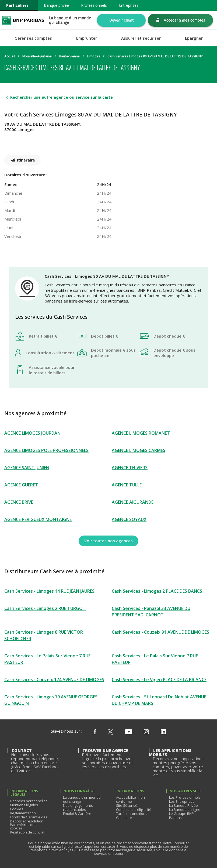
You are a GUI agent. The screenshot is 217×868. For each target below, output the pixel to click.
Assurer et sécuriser (141, 38)
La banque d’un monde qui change (82, 799)
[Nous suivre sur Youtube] (129, 732)
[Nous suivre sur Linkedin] (163, 732)
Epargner (194, 38)
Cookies (17, 809)
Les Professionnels (185, 797)
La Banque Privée (183, 805)
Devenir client (121, 20)
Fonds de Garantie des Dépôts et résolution (29, 819)
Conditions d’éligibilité (134, 809)
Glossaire (124, 818)
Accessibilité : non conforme (130, 799)
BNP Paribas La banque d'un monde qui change (23, 20)
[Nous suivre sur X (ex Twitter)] (110, 732)
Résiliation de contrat (27, 832)
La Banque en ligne (185, 809)
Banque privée (56, 5)
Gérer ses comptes (33, 38)
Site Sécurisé (127, 805)
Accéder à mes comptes (184, 20)
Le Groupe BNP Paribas (181, 816)
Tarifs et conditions (132, 814)
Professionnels (94, 5)
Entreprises (129, 5)
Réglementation (23, 813)
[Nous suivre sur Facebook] (95, 732)
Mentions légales (24, 805)
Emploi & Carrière (77, 814)
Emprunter (87, 38)
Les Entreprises (182, 801)
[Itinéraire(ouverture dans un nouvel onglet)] (108, 141)
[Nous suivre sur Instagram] (146, 732)
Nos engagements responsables (78, 807)
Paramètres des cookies (23, 826)
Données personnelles (29, 801)
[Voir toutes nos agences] (108, 541)
